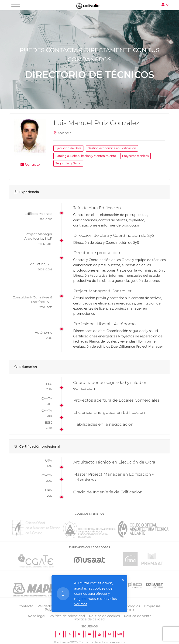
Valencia (65, 133)
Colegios (133, 606)
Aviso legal (36, 616)
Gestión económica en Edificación (112, 148)
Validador (45, 606)
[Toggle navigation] (16, 7)
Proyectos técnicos (135, 156)
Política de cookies (104, 616)
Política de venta (138, 616)
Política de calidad (89, 619)
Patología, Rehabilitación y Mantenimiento (86, 156)
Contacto (30, 164)
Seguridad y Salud (68, 163)
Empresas (152, 606)
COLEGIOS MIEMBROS (89, 514)
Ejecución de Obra (68, 148)
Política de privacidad (67, 616)
